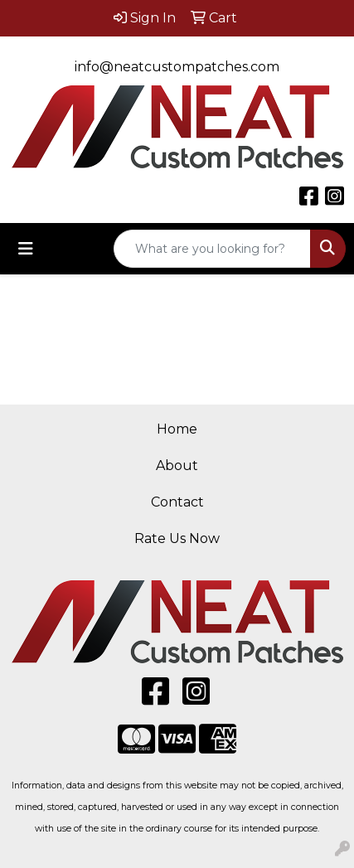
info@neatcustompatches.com (177, 67)
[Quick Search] (212, 249)
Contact (177, 502)
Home (177, 429)
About (177, 466)
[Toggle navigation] (26, 249)
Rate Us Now (177, 538)
